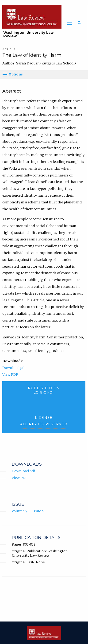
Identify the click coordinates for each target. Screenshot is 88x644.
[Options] (5, 75)
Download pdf (14, 368)
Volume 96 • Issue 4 (28, 511)
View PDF (10, 374)
